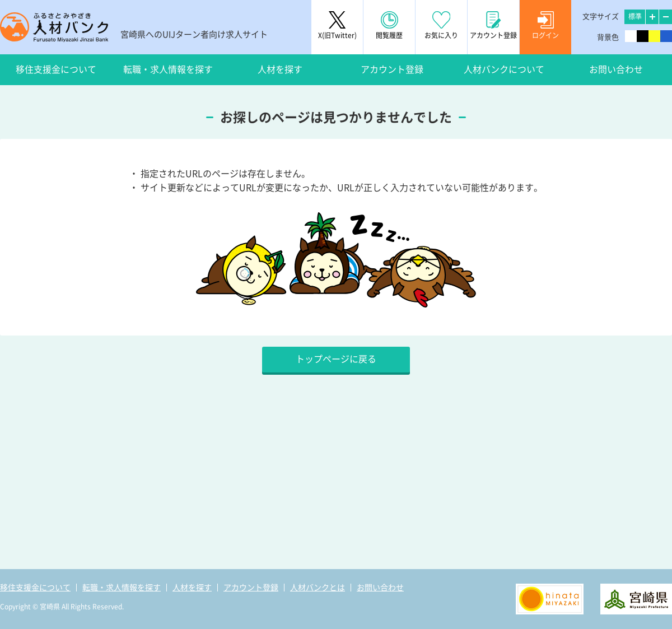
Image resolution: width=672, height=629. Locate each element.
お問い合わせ (616, 69)
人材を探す (280, 69)
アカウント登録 (392, 69)
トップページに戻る (336, 359)
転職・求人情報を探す (168, 69)
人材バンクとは (318, 588)
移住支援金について (56, 69)
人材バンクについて (504, 69)
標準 (635, 16)
